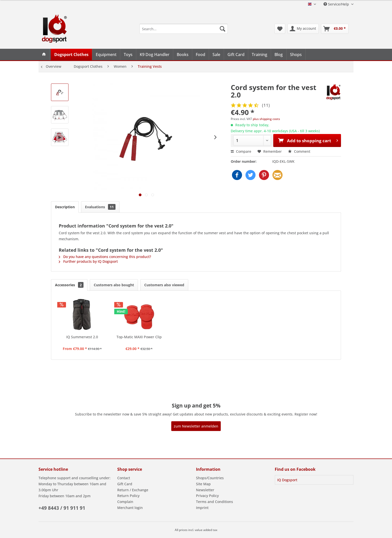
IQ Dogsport (287, 480)
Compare (241, 151)
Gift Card (125, 484)
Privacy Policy (207, 496)
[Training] (260, 54)
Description (65, 207)
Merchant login (130, 508)
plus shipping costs (266, 119)
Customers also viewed (164, 285)
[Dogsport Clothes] (71, 54)
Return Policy (128, 496)
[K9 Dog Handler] (155, 54)
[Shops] (296, 54)
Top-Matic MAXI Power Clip (139, 337)
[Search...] (184, 29)
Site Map (203, 484)
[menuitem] (184, 29)
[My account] (303, 29)
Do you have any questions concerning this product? (105, 257)
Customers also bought (114, 285)
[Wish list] (280, 29)
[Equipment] (106, 54)
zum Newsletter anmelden (196, 426)
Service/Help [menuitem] (337, 4)
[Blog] (279, 54)
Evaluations (100, 207)
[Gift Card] (236, 54)
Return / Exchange (133, 490)
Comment (299, 151)
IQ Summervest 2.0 (82, 337)
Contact (124, 478)
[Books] (183, 54)
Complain (125, 502)
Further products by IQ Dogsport (88, 261)
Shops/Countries (210, 478)
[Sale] (216, 54)
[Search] (222, 29)
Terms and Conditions (214, 502)
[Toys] (128, 54)
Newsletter (205, 490)
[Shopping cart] (335, 29)
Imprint (202, 508)
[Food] (201, 54)
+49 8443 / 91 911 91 (62, 508)
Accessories (69, 285)
